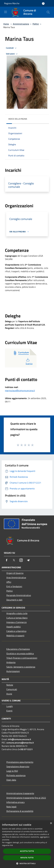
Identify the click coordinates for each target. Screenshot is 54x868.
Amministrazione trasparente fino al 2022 (26, 798)
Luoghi (10, 706)
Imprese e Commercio (16, 622)
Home (6, 24)
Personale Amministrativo (19, 595)
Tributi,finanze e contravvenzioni (22, 658)
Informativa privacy (16, 802)
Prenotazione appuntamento (20, 762)
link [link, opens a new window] (11, 845)
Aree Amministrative (16, 578)
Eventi (9, 711)
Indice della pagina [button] (18, 119)
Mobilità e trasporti (15, 636)
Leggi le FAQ (12, 771)
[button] (27, 863)
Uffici (9, 582)
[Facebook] (7, 560)
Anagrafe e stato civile (17, 613)
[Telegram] (28, 560)
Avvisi (9, 694)
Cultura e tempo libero (17, 618)
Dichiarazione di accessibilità (20, 811)
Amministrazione (21, 24)
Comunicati (12, 689)
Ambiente (11, 662)
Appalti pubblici (14, 627)
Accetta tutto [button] (27, 851)
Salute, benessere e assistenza (21, 667)
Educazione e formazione (18, 649)
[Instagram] (21, 560)
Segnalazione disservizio (18, 766)
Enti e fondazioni (14, 586)
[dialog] (27, 844)
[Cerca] (48, 12)
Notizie (10, 685)
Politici (36, 24)
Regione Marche (12, 3)
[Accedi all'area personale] (43, 4)
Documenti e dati (14, 600)
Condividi (12, 48)
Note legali (11, 807)
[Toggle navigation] (6, 12)
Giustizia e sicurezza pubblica (20, 653)
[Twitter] (14, 560)
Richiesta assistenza (16, 775)
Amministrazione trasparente (20, 793)
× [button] (51, 823)
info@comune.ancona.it (19, 739)
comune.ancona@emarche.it (20, 743)
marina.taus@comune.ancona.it (20, 390)
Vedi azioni (12, 54)
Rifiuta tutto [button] (27, 858)
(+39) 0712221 (25, 749)
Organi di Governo (15, 573)
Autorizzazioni (13, 671)
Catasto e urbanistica (16, 631)
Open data (11, 780)
